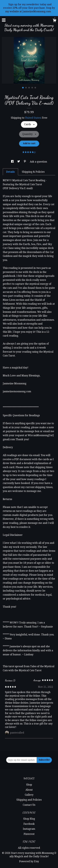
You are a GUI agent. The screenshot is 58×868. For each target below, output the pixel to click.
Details (10, 172)
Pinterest (29, 834)
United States (33, 118)
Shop (29, 785)
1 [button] (23, 88)
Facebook (29, 824)
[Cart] (54, 21)
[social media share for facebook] (13, 162)
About (29, 790)
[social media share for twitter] (19, 162)
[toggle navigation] (4, 20)
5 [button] (35, 88)
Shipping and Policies (29, 800)
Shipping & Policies (33, 172)
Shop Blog (29, 819)
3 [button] (29, 88)
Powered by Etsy (29, 861)
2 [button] (26, 88)
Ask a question (38, 162)
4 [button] (32, 88)
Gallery (29, 795)
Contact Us (29, 805)
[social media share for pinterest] (25, 162)
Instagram (29, 829)
